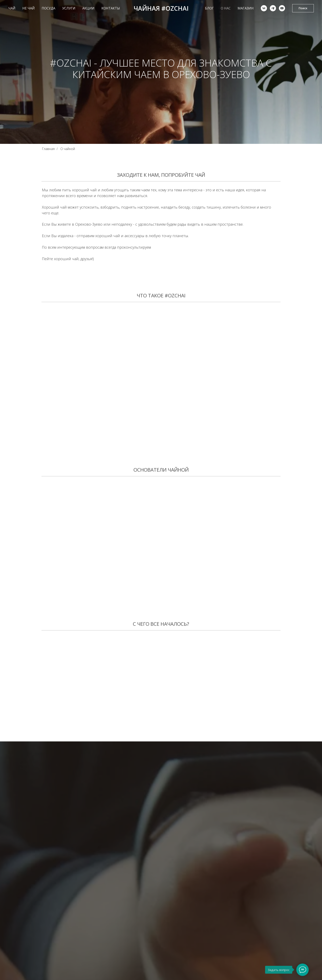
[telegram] (273, 8)
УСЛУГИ (69, 8)
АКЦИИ (88, 8)
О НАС (226, 8)
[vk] (264, 8)
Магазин (246, 8)
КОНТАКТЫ (111, 8)
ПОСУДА (48, 8)
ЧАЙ (12, 8)
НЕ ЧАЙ (29, 8)
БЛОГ (209, 8)
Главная (48, 149)
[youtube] (282, 8)
